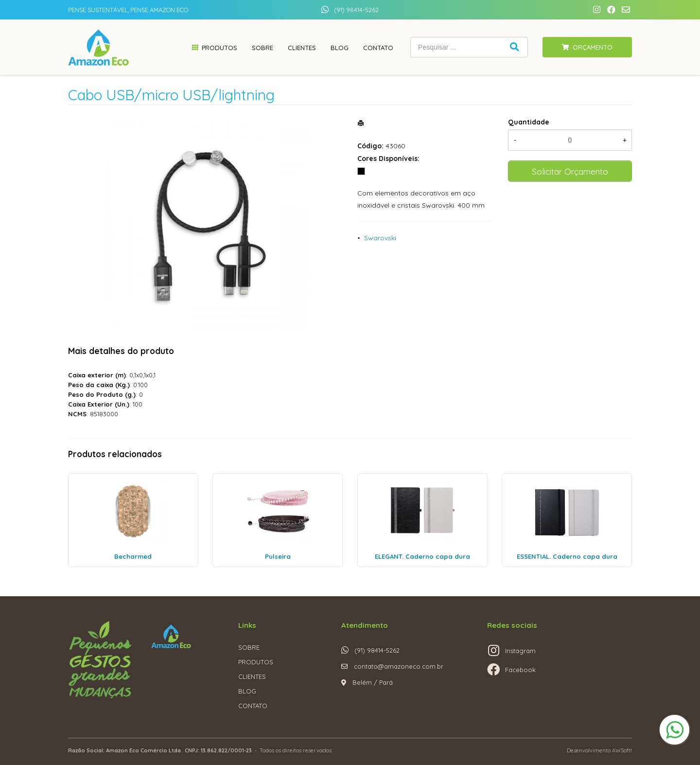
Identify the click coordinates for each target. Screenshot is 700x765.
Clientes (302, 48)
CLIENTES (252, 676)
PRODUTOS (256, 662)
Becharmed (133, 556)
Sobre (262, 48)
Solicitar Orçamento (570, 171)
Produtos (219, 48)
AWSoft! (622, 750)
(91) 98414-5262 (356, 10)
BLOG (247, 691)
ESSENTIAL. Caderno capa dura (567, 556)
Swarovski (380, 238)
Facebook (520, 670)
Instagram (520, 651)
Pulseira (278, 556)
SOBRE (249, 647)
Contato (378, 48)
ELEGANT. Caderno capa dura (422, 556)
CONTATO (253, 706)
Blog (340, 48)
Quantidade (529, 122)
